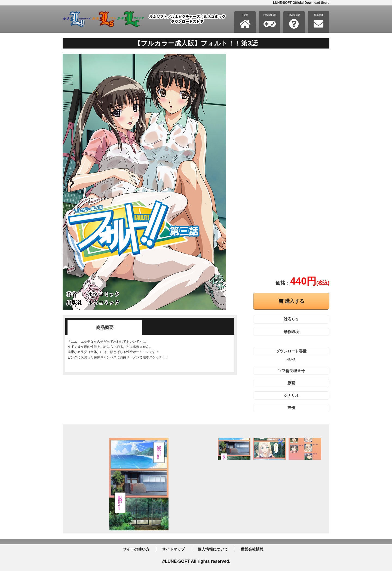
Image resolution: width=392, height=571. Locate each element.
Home (245, 21)
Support (318, 21)
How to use (294, 21)
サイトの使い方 (136, 549)
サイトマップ (173, 549)
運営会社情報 (252, 549)
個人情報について (213, 549)
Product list (270, 21)
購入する (291, 301)
